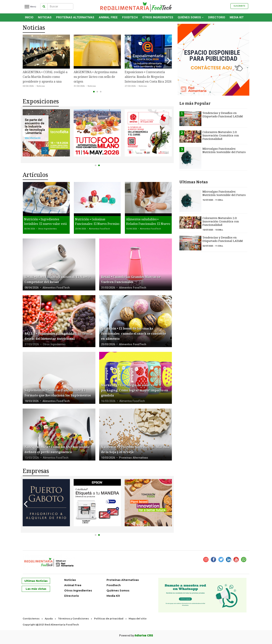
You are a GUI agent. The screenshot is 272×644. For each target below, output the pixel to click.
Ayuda (49, 619)
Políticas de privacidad (109, 619)
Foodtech (130, 17)
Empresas (36, 471)
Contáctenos (31, 619)
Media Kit (237, 17)
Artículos (35, 175)
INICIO (29, 17)
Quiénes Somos (191, 17)
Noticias (45, 17)
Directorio (217, 17)
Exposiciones (41, 101)
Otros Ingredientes (158, 17)
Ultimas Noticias (36, 581)
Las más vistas (36, 589)
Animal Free (108, 17)
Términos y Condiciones (73, 619)
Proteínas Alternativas (75, 17)
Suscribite (239, 6)
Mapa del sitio (138, 619)
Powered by (136, 635)
